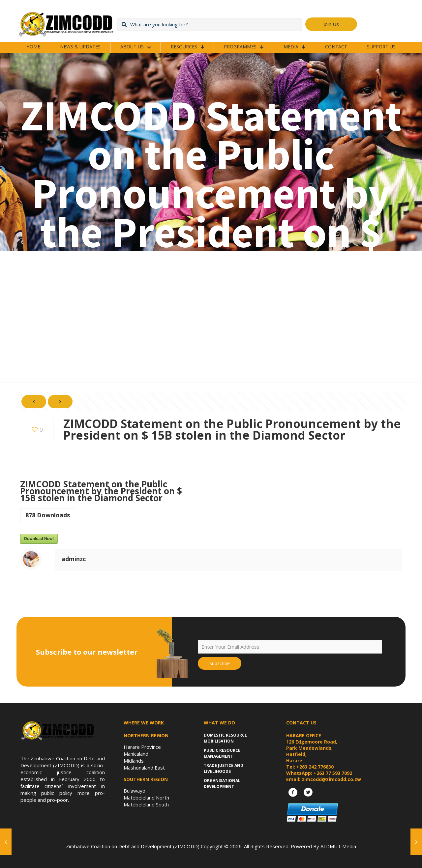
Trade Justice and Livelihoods (224, 768)
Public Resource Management (222, 753)
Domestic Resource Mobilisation (225, 738)
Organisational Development (222, 784)
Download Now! (39, 539)
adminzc (74, 559)
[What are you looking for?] (210, 24)
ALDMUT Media (338, 846)
